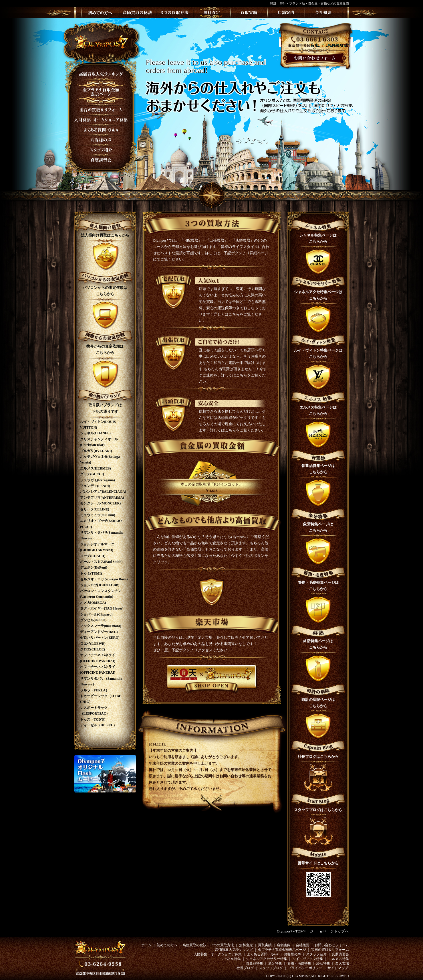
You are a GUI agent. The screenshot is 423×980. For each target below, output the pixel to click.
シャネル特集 (231, 959)
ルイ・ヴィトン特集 (308, 959)
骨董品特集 (255, 963)
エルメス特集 (339, 959)
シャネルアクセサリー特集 (267, 959)
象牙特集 (275, 963)
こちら (234, 314)
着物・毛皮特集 (299, 963)
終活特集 (323, 963)
